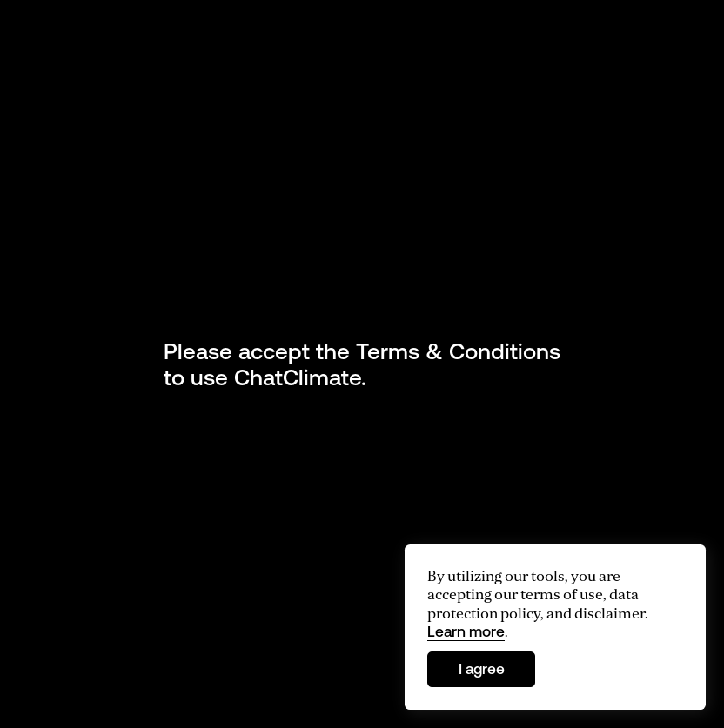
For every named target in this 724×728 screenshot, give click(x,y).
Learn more (466, 631)
